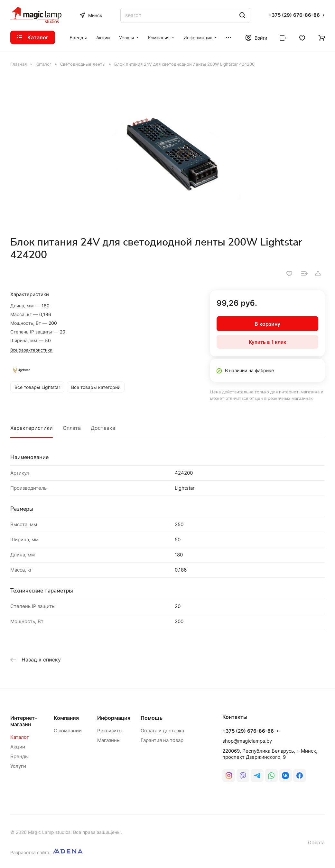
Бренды (19, 756)
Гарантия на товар (162, 740)
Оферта (316, 842)
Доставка (103, 428)
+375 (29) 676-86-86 (294, 15)
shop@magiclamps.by (247, 741)
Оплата (72, 428)
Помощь (152, 718)
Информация (114, 718)
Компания (66, 718)
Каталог (20, 737)
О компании (68, 731)
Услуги (18, 766)
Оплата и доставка (162, 731)
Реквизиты (110, 731)
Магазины (109, 740)
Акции (18, 747)
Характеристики (32, 428)
